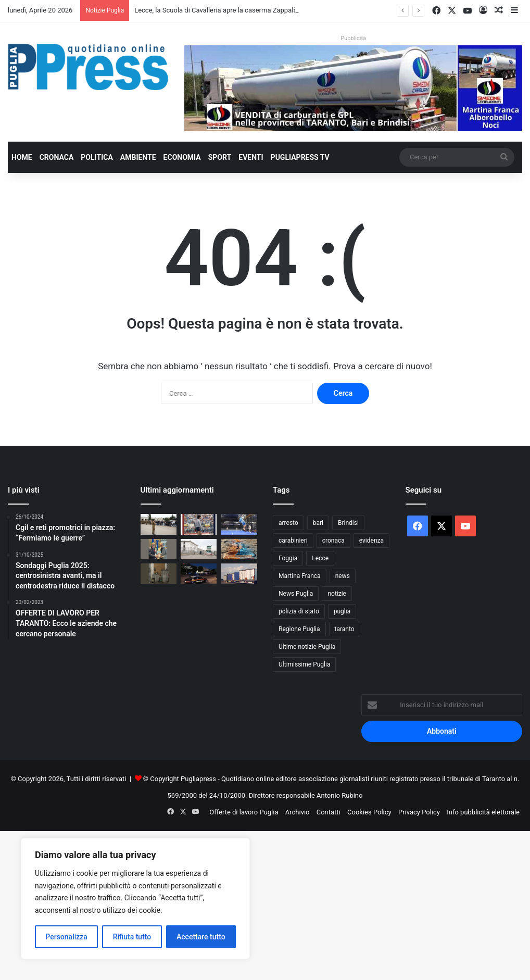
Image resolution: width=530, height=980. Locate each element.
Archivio (298, 812)
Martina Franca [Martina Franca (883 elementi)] (300, 576)
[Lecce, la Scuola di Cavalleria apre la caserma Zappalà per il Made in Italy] (159, 524)
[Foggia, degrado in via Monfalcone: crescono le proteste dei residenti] (159, 574)
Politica (97, 157)
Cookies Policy (369, 812)
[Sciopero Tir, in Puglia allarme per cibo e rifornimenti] (239, 574)
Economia (182, 157)
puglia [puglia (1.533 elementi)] (342, 611)
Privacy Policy (419, 812)
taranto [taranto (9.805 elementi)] (345, 629)
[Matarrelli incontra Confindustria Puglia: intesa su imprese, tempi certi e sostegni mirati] (159, 549)
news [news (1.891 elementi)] (343, 576)
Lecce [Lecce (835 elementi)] (320, 558)
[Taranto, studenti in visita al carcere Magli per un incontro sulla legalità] (199, 549)
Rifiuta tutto (132, 937)
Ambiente (138, 157)
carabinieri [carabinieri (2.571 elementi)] (293, 541)
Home (22, 157)
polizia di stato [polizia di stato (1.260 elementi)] (299, 611)
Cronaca (57, 157)
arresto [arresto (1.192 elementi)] (288, 523)
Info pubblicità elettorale (483, 812)
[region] (135, 899)
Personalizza (66, 937)
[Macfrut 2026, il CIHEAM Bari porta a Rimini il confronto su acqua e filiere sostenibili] (239, 549)
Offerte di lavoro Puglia (244, 812)
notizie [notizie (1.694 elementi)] (337, 594)
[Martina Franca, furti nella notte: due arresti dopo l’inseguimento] (199, 574)
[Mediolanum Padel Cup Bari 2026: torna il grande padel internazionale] (239, 524)
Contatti (329, 812)
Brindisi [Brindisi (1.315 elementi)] (348, 523)
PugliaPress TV (300, 157)
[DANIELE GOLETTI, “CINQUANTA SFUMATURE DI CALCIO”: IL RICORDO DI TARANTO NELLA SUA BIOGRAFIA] (199, 524)
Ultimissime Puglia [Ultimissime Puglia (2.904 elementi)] (304, 664)
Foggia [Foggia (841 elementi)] (288, 558)
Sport (220, 157)
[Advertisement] (265, 904)
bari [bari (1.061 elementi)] (318, 523)
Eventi (251, 157)
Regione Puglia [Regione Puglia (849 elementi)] (299, 629)
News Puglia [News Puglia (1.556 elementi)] (296, 594)
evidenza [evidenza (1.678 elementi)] (371, 541)
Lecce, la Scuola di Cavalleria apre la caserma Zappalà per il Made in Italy (244, 10)
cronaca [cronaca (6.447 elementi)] (333, 541)
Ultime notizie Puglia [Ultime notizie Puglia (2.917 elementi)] (307, 647)
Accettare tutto (201, 937)
